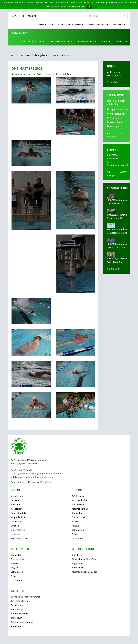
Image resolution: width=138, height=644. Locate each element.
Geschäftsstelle (19, 513)
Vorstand (15, 505)
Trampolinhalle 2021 (117, 204)
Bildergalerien (41, 55)
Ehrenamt (15, 526)
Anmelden (16, 626)
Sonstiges (115, 126)
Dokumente (17, 521)
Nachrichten (116, 122)
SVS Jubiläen (78, 505)
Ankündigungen (118, 114)
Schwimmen (19, 33)
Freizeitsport (78, 517)
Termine (15, 500)
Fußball (75, 521)
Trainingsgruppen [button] (61, 41)
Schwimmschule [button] (87, 41)
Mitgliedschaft (18, 517)
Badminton (77, 513)
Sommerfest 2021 (116, 218)
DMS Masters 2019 (116, 247)
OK (89, 7)
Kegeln (75, 526)
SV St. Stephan (23, 16)
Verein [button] (42, 24)
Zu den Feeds (114, 82)
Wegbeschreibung (20, 614)
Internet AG (16, 609)
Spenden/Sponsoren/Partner (25, 597)
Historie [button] (57, 24)
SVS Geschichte (80, 500)
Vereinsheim (78, 568)
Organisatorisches (119, 110)
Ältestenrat (16, 509)
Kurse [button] (106, 41)
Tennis (75, 534)
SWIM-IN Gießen (115, 262)
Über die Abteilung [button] (33, 41)
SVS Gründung (79, 496)
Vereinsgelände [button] (98, 24)
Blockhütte (77, 555)
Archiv (124, 133)
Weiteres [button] (119, 24)
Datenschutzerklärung (22, 622)
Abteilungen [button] (76, 24)
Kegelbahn (77, 563)
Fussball (15, 563)
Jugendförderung (20, 601)
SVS (13, 55)
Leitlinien (15, 534)
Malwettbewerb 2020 (117, 233)
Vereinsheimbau (80, 509)
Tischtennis (77, 538)
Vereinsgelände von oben (85, 572)
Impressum (16, 618)
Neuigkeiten (17, 496)
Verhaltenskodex (19, 538)
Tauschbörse (17, 605)
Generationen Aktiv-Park (84, 559)
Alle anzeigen (113, 269)
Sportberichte (117, 118)
